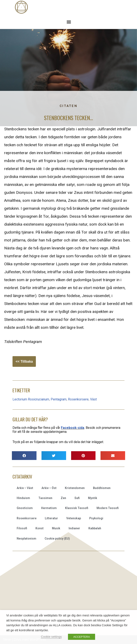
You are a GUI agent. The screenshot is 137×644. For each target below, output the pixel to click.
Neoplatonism (26, 539)
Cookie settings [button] (51, 637)
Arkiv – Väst (25, 488)
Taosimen (45, 498)
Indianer (74, 528)
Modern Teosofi (108, 508)
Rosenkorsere (78, 399)
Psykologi (96, 518)
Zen (63, 498)
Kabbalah (95, 528)
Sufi (77, 498)
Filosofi (22, 528)
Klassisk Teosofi (77, 508)
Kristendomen (75, 488)
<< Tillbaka (24, 361)
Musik (56, 528)
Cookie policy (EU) (57, 539)
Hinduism (23, 498)
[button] (69, 22)
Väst (93, 399)
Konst (40, 528)
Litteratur (51, 518)
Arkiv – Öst (49, 488)
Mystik (93, 498)
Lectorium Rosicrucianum (31, 399)
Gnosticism (25, 508)
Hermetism (49, 508)
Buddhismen (102, 488)
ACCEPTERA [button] (81, 637)
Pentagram (59, 399)
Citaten (68, 106)
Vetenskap (74, 518)
